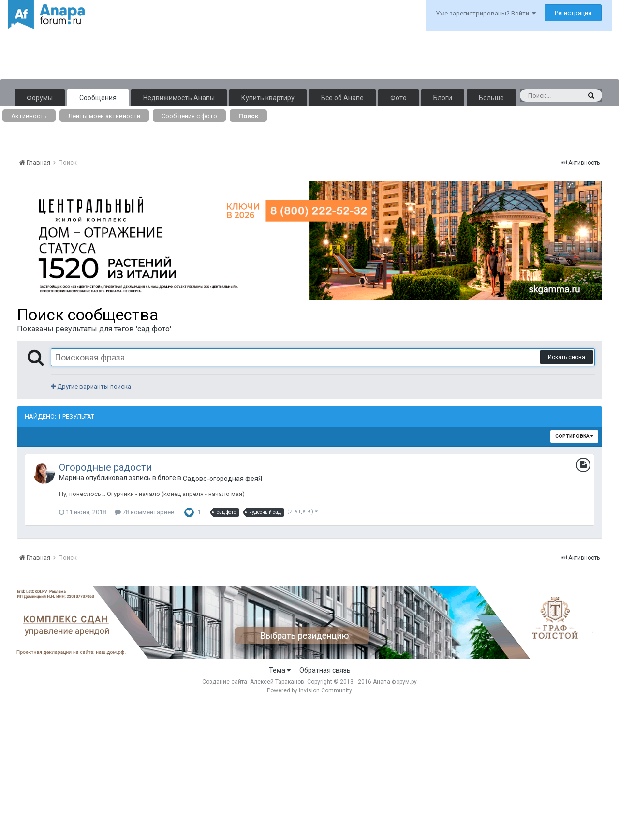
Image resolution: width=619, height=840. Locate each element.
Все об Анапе (342, 98)
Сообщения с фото (189, 116)
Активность (29, 116)
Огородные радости (105, 467)
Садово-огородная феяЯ (222, 479)
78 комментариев (145, 512)
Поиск (248, 116)
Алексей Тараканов (277, 682)
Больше (491, 98)
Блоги (443, 98)
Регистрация (573, 13)
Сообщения (98, 98)
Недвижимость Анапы (179, 98)
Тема (280, 670)
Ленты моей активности (104, 116)
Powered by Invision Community (309, 690)
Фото (398, 98)
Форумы (40, 98)
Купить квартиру (268, 98)
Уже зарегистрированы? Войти (486, 13)
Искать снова (567, 357)
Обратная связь (325, 670)
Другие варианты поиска (91, 386)
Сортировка (574, 436)
